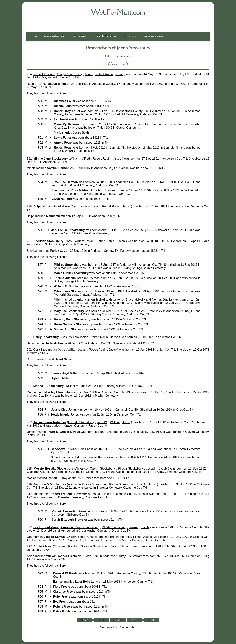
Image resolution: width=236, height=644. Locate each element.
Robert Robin (104, 74)
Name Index (128, 627)
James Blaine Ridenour (50, 422)
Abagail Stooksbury (69, 74)
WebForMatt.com (118, 12)
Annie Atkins (43, 546)
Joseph (151, 468)
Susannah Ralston (66, 546)
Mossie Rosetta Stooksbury (53, 468)
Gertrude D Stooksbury (50, 484)
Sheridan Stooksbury (48, 241)
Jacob (119, 74)
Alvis (75, 206)
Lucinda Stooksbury (81, 422)
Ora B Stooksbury (46, 527)
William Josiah (90, 206)
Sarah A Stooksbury (94, 546)
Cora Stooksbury (45, 350)
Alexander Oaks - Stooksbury (95, 468)
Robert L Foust (44, 74)
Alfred (89, 74)
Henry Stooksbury (46, 337)
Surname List (109, 627)
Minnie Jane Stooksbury (51, 159)
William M (72, 386)
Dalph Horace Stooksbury (52, 206)
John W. (86, 386)
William (75, 159)
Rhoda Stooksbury (131, 468)
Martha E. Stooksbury (48, 386)
